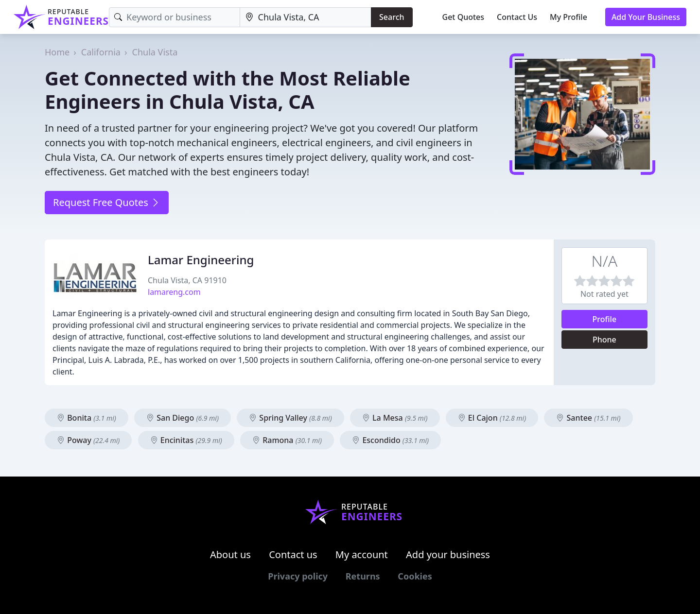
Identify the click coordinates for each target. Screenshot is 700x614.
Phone (604, 340)
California (101, 52)
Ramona (287, 440)
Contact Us (517, 17)
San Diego (183, 418)
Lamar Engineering (201, 260)
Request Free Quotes (107, 202)
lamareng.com (174, 292)
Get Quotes (464, 17)
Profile (605, 319)
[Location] (306, 17)
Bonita (87, 418)
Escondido (390, 440)
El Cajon (492, 418)
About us (230, 554)
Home (57, 52)
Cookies (415, 576)
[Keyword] (175, 17)
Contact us (293, 554)
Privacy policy (298, 576)
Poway (88, 440)
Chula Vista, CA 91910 (187, 280)
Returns (363, 576)
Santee (588, 418)
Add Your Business (646, 17)
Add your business (448, 554)
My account (362, 554)
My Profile (569, 17)
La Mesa (395, 418)
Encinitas (186, 440)
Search (392, 17)
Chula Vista (155, 52)
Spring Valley (290, 418)
